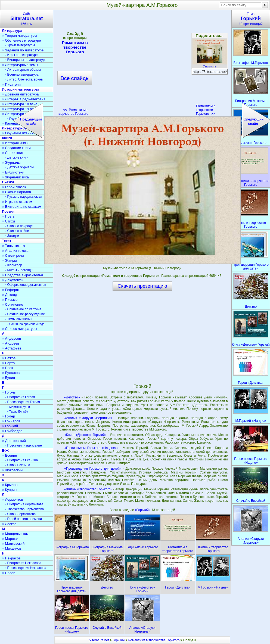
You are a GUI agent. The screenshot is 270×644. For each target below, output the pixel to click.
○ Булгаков (11, 373)
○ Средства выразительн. (23, 275)
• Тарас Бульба (18, 411)
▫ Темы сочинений (19, 319)
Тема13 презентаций (251, 19)
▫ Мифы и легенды (19, 270)
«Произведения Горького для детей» (93, 469)
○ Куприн (9, 490)
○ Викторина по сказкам (21, 207)
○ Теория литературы (19, 35)
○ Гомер (8, 416)
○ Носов (9, 573)
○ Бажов (9, 358)
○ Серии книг (13, 153)
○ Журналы (11, 162)
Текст (7, 241)
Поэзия (8, 211)
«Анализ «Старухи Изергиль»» (88, 418)
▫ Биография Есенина (21, 460)
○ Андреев (11, 343)
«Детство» (72, 397)
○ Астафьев (12, 348)
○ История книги (15, 143)
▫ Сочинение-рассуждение (25, 314)
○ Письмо (10, 300)
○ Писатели (11, 84)
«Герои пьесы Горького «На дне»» (91, 448)
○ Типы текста (13, 246)
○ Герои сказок (14, 187)
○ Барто (8, 363)
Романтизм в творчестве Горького (206, 110)
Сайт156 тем (27, 19)
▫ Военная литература (22, 75)
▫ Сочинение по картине (23, 309)
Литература (12, 31)
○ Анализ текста (15, 251)
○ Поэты (9, 216)
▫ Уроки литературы (20, 45)
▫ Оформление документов (26, 285)
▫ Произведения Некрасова (26, 568)
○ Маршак (10, 539)
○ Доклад (10, 295)
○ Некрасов (11, 558)
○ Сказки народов (16, 192)
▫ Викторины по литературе (26, 60)
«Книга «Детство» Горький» (85, 435)
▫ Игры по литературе (21, 55)
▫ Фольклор (14, 265)
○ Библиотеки (13, 172)
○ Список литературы (19, 329)
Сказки (8, 182)
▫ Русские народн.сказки (23, 197)
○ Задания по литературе (23, 50)
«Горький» (143, 510)
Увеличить (210, 65)
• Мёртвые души (19, 407)
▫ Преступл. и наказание (24, 445)
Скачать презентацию (142, 286)
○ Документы (13, 280)
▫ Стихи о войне (17, 231)
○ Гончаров (11, 421)
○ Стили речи (13, 256)
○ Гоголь (9, 392)
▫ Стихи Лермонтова (20, 514)
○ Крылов (10, 485)
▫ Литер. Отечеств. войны (24, 79)
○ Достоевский (14, 441)
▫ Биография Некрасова (23, 563)
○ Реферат (11, 290)
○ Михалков (12, 548)
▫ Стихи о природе (19, 226)
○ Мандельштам (15, 534)
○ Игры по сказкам (17, 202)
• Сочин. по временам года (26, 324)
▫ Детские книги (17, 157)
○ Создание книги (16, 148)
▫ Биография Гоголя (20, 397)
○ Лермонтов (13, 499)
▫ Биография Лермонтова (24, 504)
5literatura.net (99, 640)
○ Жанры (9, 260)
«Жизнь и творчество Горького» (88, 489)
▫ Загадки (12, 236)
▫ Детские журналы (19, 167)
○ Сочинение (13, 304)
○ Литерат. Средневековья (24, 99)
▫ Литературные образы (23, 70)
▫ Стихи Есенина (18, 465)
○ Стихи (8, 221)
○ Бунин (8, 378)
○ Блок (7, 368)
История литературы (20, 89)
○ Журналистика (15, 177)
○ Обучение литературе (21, 40)
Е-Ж (5, 451)
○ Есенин (9, 455)
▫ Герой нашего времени (24, 519)
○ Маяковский (13, 544)
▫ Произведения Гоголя (23, 402)
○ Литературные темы (20, 65)
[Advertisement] (142, 337)
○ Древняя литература (20, 94)
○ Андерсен (11, 338)
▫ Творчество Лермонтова (24, 509)
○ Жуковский (12, 470)
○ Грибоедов (12, 431)
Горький (119, 640)
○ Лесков (9, 524)
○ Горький (10, 426)
